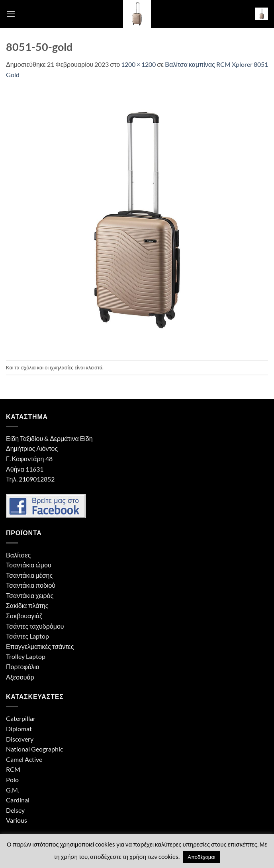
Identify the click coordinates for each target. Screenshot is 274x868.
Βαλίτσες (18, 555)
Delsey (15, 810)
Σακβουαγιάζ (24, 616)
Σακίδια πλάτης (27, 605)
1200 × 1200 (138, 64)
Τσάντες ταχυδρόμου (35, 626)
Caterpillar (21, 718)
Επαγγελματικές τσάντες (40, 646)
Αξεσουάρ (20, 677)
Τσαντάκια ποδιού (31, 585)
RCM (13, 769)
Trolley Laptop (26, 656)
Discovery (20, 739)
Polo (12, 780)
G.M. (13, 790)
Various (17, 820)
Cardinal (18, 800)
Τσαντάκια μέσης (29, 575)
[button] (11, 14)
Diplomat (19, 729)
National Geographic (34, 749)
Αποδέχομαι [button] (201, 857)
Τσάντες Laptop (27, 636)
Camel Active (24, 759)
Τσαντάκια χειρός (30, 595)
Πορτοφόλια (23, 667)
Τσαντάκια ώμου (29, 565)
